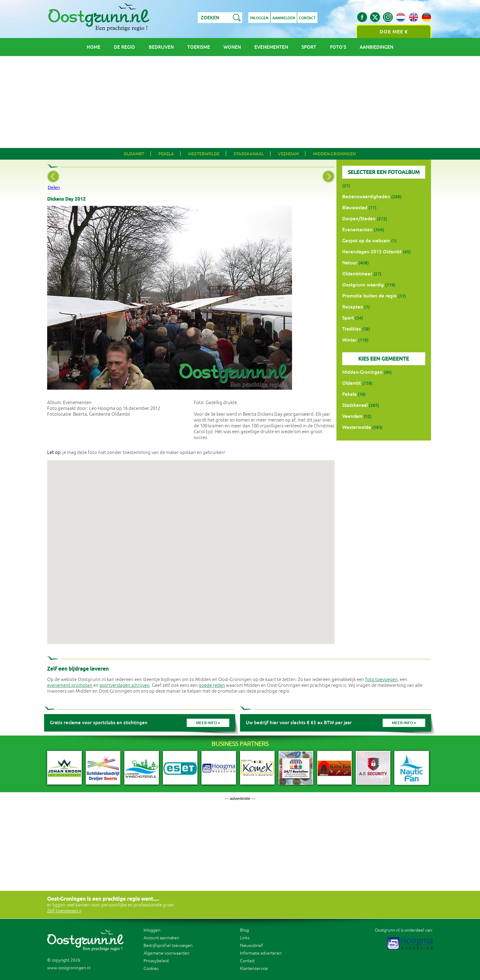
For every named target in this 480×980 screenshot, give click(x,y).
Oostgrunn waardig (363, 285)
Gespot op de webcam (366, 241)
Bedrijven (161, 47)
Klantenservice (254, 969)
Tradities (352, 329)
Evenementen (271, 47)
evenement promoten (70, 685)
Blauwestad (355, 208)
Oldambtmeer (357, 274)
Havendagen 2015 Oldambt (372, 252)
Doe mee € (394, 32)
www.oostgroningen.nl (69, 968)
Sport (309, 47)
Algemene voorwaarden (167, 953)
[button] (191, 546)
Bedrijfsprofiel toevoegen (168, 946)
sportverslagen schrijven (125, 685)
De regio (124, 47)
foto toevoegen (381, 680)
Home (94, 47)
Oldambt (134, 154)
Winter (350, 340)
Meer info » (208, 723)
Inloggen (259, 18)
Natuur (350, 263)
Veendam (288, 154)
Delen (54, 187)
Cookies (151, 969)
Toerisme (199, 47)
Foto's (338, 47)
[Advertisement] (240, 102)
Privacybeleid (156, 961)
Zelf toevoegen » (64, 911)
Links (245, 938)
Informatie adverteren (261, 953)
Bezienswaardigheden (366, 197)
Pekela (166, 154)
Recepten (353, 307)
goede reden (212, 685)
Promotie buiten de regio (369, 296)
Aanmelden (284, 18)
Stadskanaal (249, 154)
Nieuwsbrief (251, 946)
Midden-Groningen (334, 154)
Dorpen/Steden (359, 219)
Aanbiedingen (377, 47)
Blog (244, 930)
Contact (307, 18)
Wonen (232, 47)
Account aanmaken (161, 938)
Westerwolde (204, 154)
